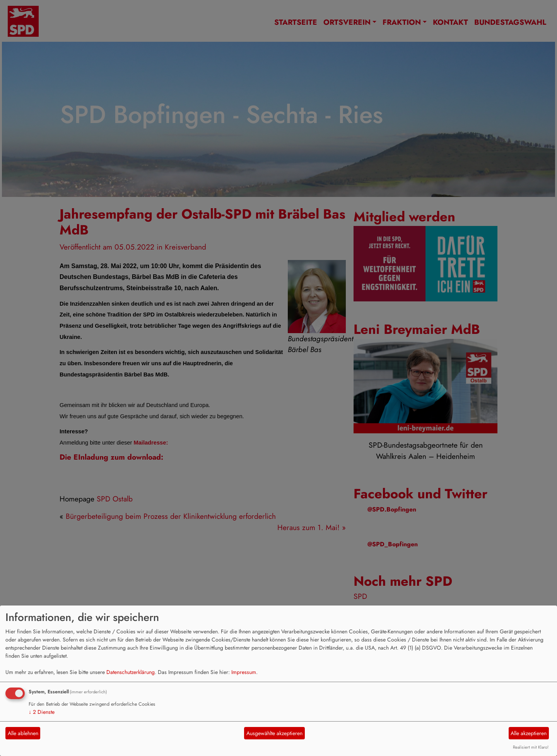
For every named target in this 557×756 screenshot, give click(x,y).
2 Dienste (42, 712)
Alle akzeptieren (529, 733)
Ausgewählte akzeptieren (274, 733)
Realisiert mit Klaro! (531, 747)
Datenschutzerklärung (131, 672)
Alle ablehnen (23, 733)
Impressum (244, 672)
